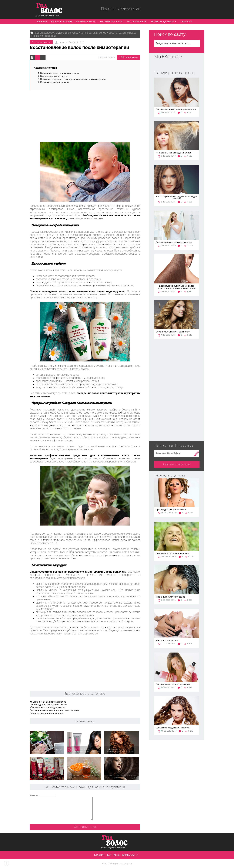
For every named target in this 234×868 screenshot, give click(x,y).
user (62, 42)
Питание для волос (112, 22)
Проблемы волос (86, 22)
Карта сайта (130, 855)
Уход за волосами (61, 22)
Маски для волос (137, 22)
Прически (186, 22)
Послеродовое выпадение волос (48, 705)
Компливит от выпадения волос (48, 702)
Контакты (114, 855)
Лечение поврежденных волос (47, 713)
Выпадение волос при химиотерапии (60, 73)
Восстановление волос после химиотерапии (55, 710)
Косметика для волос (164, 22)
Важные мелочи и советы (54, 76)
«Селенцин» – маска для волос (47, 707)
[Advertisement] (85, 114)
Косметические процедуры (55, 82)
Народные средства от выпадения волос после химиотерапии (76, 79)
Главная (42, 22)
